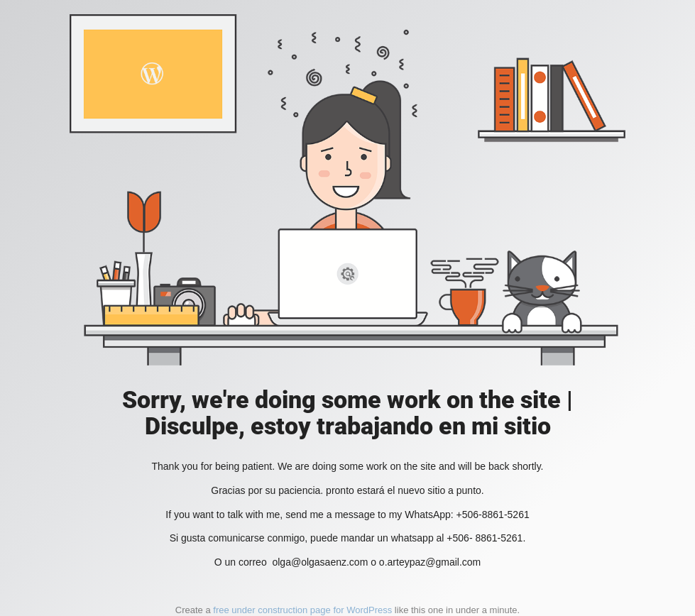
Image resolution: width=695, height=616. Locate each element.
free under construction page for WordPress (302, 610)
